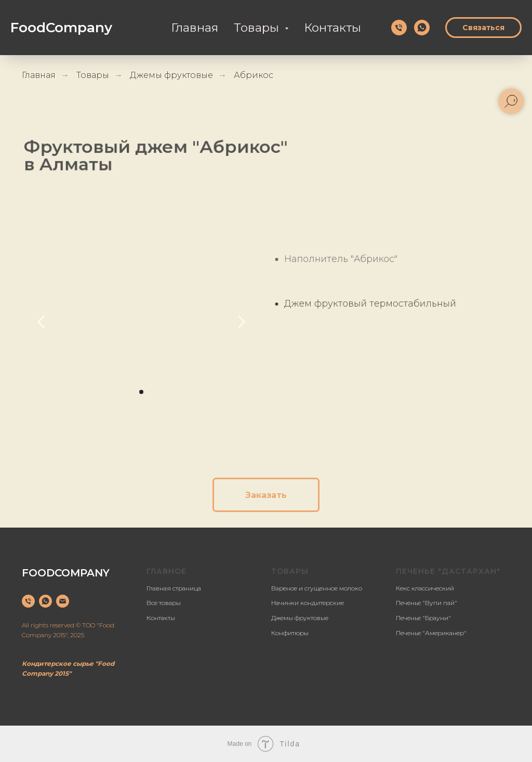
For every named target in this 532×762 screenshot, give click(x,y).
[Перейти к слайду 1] (141, 392)
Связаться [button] (483, 28)
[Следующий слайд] (242, 321)
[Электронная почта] (63, 601)
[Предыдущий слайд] (41, 321)
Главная (195, 28)
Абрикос (254, 75)
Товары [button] (258, 28)
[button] (266, 495)
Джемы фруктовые (171, 75)
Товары (93, 75)
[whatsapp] (422, 28)
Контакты (332, 28)
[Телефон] (399, 28)
